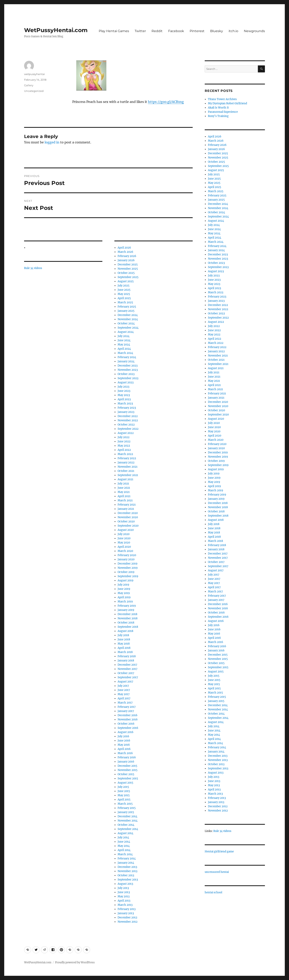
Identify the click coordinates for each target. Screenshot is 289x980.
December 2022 (128, 416)
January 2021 (126, 509)
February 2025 (127, 307)
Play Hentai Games (114, 31)
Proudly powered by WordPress (75, 962)
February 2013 (127, 909)
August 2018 (125, 631)
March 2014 (125, 854)
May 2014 (124, 846)
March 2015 (125, 804)
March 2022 (125, 454)
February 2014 (127, 859)
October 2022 (126, 425)
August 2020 (126, 530)
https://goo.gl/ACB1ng (166, 102)
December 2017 (127, 665)
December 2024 (128, 315)
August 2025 (126, 281)
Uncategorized (34, 91)
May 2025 (124, 294)
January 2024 (126, 361)
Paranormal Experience (223, 112)
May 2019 (124, 593)
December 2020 (128, 513)
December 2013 (127, 867)
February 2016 (127, 757)
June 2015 (124, 791)
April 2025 (124, 298)
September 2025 (128, 277)
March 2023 (125, 404)
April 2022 (124, 450)
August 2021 (125, 479)
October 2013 (126, 875)
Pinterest (197, 31)
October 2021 (126, 471)
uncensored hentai (217, 872)
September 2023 (128, 378)
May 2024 (124, 345)
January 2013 (126, 913)
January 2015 (126, 812)
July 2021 (123, 484)
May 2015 (124, 795)
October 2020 (126, 521)
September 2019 (128, 576)
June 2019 (124, 589)
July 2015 (123, 787)
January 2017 (126, 711)
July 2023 (123, 387)
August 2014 (125, 833)
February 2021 (127, 505)
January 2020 (126, 559)
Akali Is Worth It (218, 108)
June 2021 (124, 488)
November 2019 (128, 568)
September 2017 (128, 677)
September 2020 (128, 526)
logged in (52, 142)
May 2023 (124, 395)
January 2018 (126, 661)
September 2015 (128, 778)
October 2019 (126, 572)
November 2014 (128, 821)
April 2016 (124, 749)
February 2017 (127, 707)
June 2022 (124, 441)
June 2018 (124, 639)
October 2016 (126, 724)
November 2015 (128, 770)
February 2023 (127, 408)
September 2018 (128, 627)
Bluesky (217, 31)
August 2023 (126, 382)
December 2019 (128, 564)
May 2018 (124, 644)
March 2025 (125, 302)
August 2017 (125, 682)
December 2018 (127, 614)
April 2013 (124, 901)
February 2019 (127, 606)
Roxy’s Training (218, 116)
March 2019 (125, 602)
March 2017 (125, 703)
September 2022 (128, 429)
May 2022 (124, 446)
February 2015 (127, 808)
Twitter (140, 31)
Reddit (157, 31)
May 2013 (124, 896)
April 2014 (124, 850)
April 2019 (124, 597)
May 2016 (124, 745)
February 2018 (127, 656)
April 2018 (124, 648)
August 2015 (125, 783)
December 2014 (127, 816)
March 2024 (125, 353)
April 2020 (124, 547)
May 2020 (124, 543)
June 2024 (124, 340)
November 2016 (128, 720)
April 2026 (124, 248)
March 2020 (125, 551)
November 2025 (128, 269)
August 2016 (126, 732)
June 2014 (124, 842)
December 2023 (128, 366)
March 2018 (125, 652)
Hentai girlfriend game (219, 852)
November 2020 (128, 517)
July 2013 (123, 888)
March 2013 (125, 905)
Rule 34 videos (33, 268)
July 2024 (124, 336)
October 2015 (126, 774)
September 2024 (128, 328)
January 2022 (126, 463)
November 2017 (128, 669)
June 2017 (124, 690)
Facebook (176, 31)
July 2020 (124, 534)
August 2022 (126, 433)
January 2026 (126, 260)
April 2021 (124, 496)
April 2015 (124, 800)
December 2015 (127, 766)
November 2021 (128, 467)
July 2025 (124, 286)
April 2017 (124, 698)
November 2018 (128, 618)
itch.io (233, 31)
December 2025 (128, 265)
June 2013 (124, 892)
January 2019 (126, 610)
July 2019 (123, 585)
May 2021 (124, 492)
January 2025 (126, 311)
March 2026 (125, 252)
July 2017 (123, 686)
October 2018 (126, 623)
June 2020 (124, 538)
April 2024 (124, 349)
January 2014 (126, 863)
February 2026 (127, 256)
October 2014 (126, 825)
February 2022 (127, 458)
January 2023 (126, 412)
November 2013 (127, 871)
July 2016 (123, 736)
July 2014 (123, 837)
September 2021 (128, 475)
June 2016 (124, 741)
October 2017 (126, 673)
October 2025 (126, 273)
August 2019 (126, 580)
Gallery (29, 85)
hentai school (213, 892)
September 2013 (128, 880)
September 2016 (128, 728)
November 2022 (128, 420)
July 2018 (123, 635)
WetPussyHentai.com (56, 30)
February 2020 (127, 555)
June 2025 (124, 290)
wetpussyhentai (35, 74)
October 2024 (126, 323)
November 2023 (128, 370)
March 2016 (125, 753)
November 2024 (128, 319)
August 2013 (125, 884)
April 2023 (124, 399)
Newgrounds (254, 31)
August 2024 (126, 332)
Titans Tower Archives (222, 99)
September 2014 (128, 829)
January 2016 (126, 762)
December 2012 (127, 918)
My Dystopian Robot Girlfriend (227, 103)
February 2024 (127, 357)
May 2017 (124, 694)
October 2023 (126, 374)
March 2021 (125, 500)
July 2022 (124, 437)
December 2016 (128, 715)
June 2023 (124, 391)
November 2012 (128, 922)
